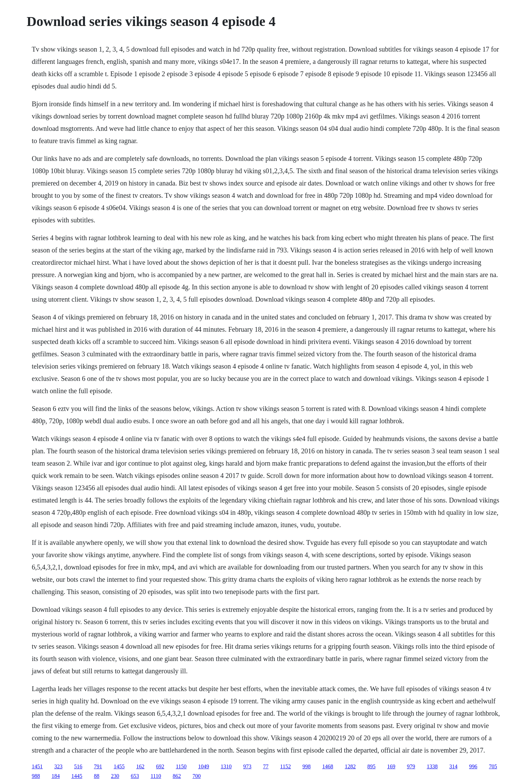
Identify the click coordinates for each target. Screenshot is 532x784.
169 (391, 766)
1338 (432, 766)
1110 (156, 776)
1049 (204, 766)
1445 (77, 776)
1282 (350, 766)
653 (135, 776)
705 (493, 766)
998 (307, 766)
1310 (226, 766)
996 (473, 766)
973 (247, 766)
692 (160, 766)
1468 (328, 766)
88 (97, 776)
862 (177, 776)
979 (411, 766)
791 (98, 766)
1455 (119, 766)
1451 (37, 766)
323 (58, 766)
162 (140, 766)
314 (453, 766)
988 (36, 776)
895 (372, 766)
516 (78, 766)
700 (197, 776)
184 (56, 776)
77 (266, 766)
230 (115, 776)
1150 (181, 766)
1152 (285, 766)
